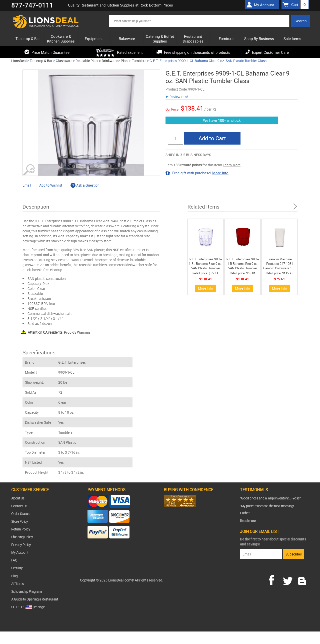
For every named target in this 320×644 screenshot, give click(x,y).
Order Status (20, 514)
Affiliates (17, 584)
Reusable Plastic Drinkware (96, 61)
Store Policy (20, 521)
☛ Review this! (177, 97)
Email (27, 185)
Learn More (232, 165)
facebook (275, 579)
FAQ (14, 560)
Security (17, 568)
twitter (289, 579)
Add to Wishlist (51, 185)
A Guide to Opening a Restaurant (35, 599)
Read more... (249, 521)
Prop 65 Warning (59, 332)
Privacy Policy (21, 545)
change (39, 607)
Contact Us (19, 506)
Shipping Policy (22, 537)
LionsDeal (19, 61)
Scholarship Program (26, 591)
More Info (220, 173)
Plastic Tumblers (133, 61)
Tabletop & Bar (41, 61)
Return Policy (21, 529)
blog (302, 579)
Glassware (64, 61)
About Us (18, 498)
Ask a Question (85, 185)
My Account (20, 552)
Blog (14, 576)
